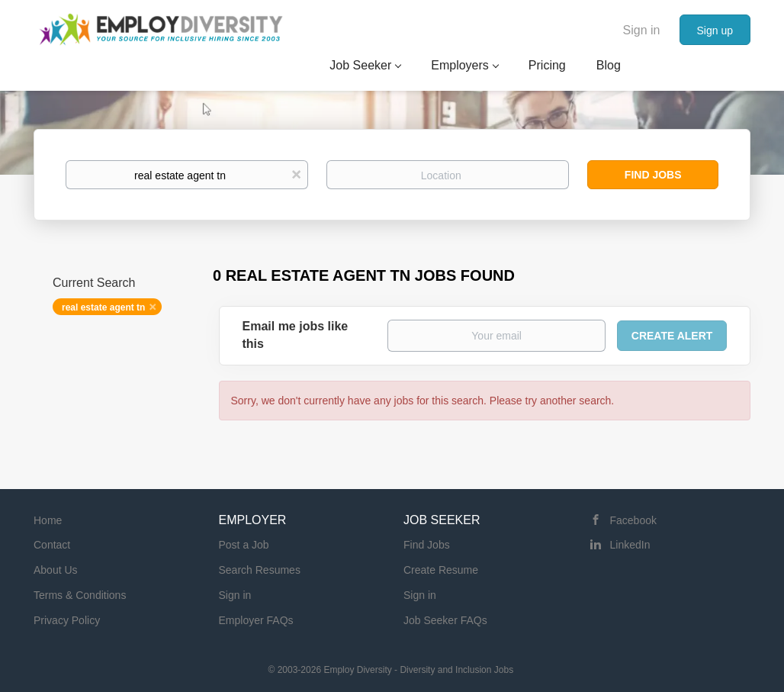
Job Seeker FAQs (445, 620)
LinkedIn (630, 545)
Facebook (633, 520)
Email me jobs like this (296, 335)
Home (48, 520)
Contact (52, 545)
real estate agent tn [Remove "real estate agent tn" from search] (103, 307)
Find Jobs (653, 175)
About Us (56, 570)
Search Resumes (260, 570)
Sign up (715, 31)
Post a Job (244, 545)
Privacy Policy (67, 620)
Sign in (642, 30)
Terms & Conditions (80, 595)
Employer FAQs (256, 620)
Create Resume (441, 570)
